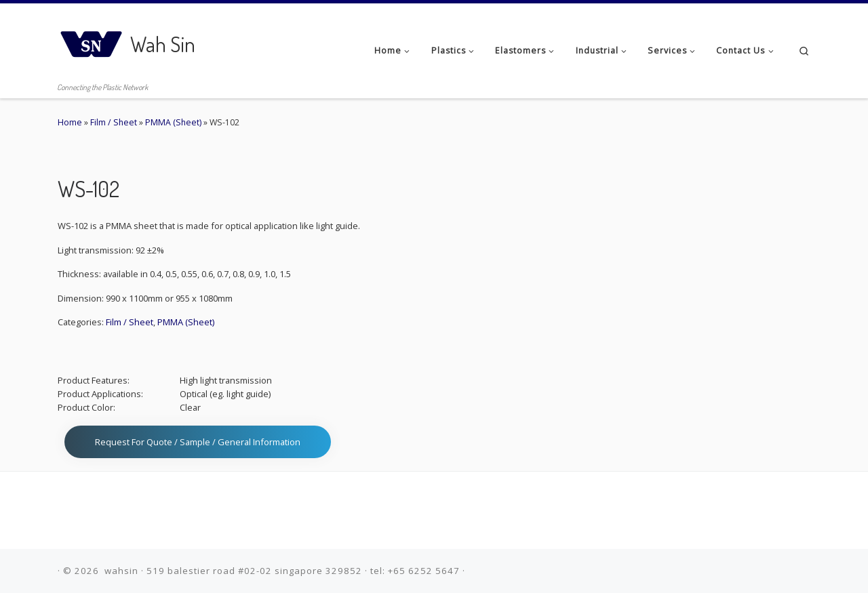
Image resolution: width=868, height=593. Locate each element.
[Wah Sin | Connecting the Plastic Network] (92, 40)
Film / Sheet (114, 122)
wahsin (121, 571)
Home (70, 122)
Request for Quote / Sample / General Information (198, 442)
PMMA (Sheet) (173, 122)
